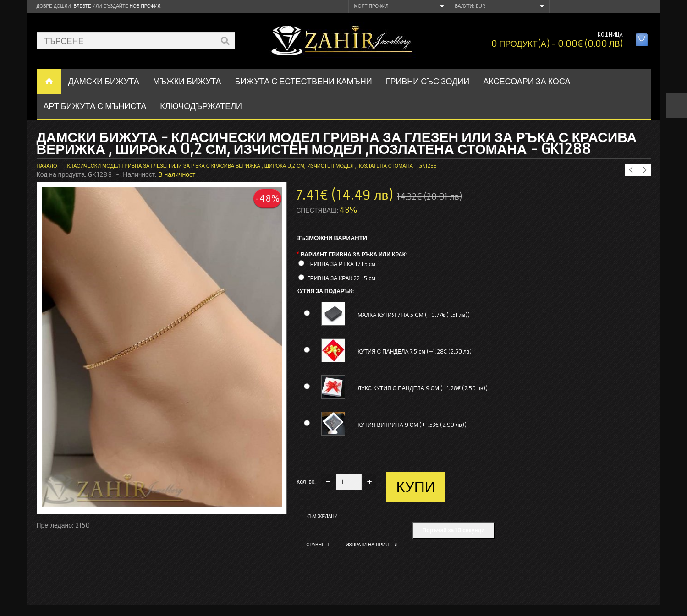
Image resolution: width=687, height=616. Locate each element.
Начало (47, 166)
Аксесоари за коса (527, 81)
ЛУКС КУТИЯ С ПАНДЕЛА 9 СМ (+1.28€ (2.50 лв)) (423, 388)
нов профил (145, 6)
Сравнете (318, 545)
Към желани (322, 516)
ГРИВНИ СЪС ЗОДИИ (428, 81)
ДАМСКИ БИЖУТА (104, 81)
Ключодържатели (201, 106)
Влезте (82, 6)
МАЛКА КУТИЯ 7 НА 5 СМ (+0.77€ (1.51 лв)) (414, 315)
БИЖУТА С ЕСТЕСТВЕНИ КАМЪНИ (304, 81)
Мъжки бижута (187, 81)
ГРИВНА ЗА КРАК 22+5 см (341, 278)
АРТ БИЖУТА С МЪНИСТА (95, 106)
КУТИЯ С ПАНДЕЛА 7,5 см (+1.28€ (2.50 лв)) (416, 352)
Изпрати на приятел (371, 545)
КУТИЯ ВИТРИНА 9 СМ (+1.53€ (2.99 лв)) (412, 425)
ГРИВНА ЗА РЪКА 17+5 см (341, 264)
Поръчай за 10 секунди (454, 530)
